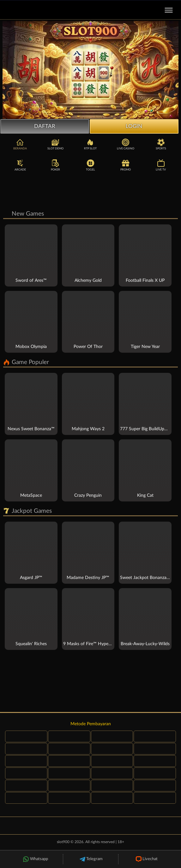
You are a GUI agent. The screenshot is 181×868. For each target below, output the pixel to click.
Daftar (45, 126)
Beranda (20, 144)
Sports (161, 144)
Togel (90, 165)
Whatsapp (35, 859)
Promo (126, 165)
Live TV (161, 165)
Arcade (20, 165)
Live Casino (126, 144)
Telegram (90, 859)
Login (134, 126)
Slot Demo (55, 144)
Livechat (146, 859)
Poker (55, 165)
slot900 (63, 842)
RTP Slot (90, 144)
